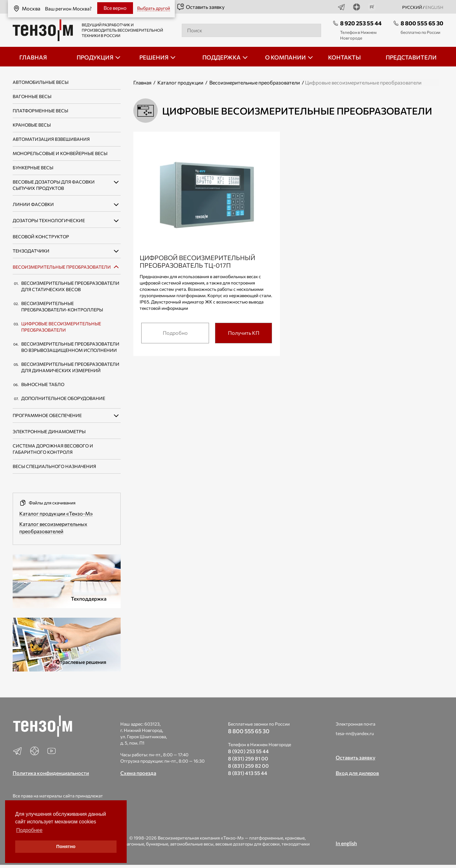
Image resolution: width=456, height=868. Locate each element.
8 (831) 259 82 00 (248, 766)
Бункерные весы (33, 168)
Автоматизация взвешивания (51, 139)
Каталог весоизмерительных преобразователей (53, 528)
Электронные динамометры (49, 431)
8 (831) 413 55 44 (248, 773)
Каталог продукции (180, 82)
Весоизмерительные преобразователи (62, 267)
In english (346, 843)
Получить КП (244, 333)
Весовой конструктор (41, 237)
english (434, 7)
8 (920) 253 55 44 (248, 751)
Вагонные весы (32, 96)
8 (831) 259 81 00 (248, 758)
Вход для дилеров (357, 773)
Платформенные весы (40, 111)
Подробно (175, 333)
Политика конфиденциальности (51, 773)
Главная (142, 82)
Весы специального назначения (54, 466)
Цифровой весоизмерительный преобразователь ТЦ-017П (197, 261)
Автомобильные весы (41, 82)
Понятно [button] (66, 846)
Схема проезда (138, 773)
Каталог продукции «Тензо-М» (56, 513)
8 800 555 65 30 (422, 23)
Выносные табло (43, 384)
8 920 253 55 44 (361, 23)
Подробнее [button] (29, 830)
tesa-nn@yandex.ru (355, 733)
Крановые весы (32, 125)
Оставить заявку (201, 7)
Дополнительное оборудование (63, 398)
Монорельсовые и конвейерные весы (60, 153)
